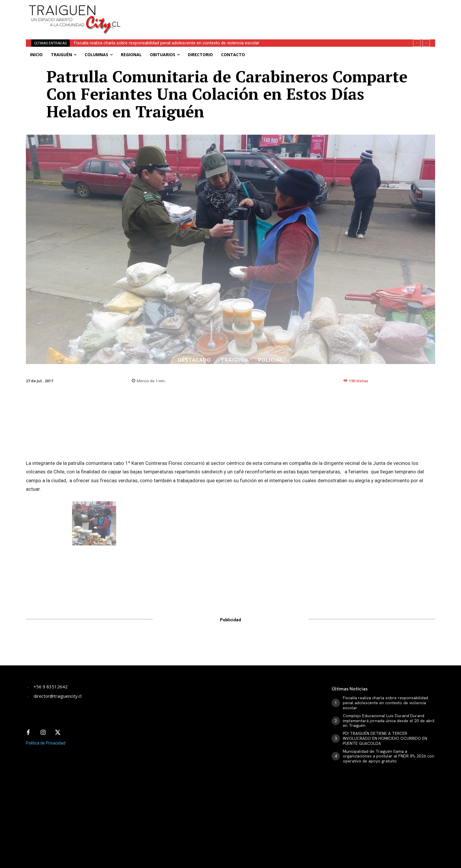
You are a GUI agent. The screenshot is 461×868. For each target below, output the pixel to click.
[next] (426, 43)
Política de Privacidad (46, 743)
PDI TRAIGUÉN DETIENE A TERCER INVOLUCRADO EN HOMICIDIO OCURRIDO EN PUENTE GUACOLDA (385, 738)
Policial (271, 360)
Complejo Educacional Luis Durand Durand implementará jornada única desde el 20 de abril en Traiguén (389, 721)
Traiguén (234, 360)
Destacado (194, 360)
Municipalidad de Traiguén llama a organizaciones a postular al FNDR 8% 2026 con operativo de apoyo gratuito (389, 756)
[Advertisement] (274, 13)
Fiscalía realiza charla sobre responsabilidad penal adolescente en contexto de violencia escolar (167, 43)
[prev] (417, 43)
